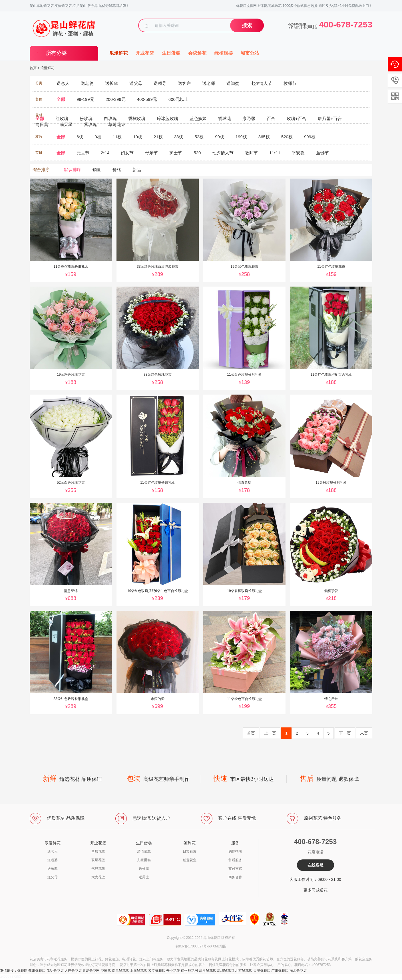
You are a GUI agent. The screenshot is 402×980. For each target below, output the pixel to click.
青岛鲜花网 (91, 971)
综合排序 (41, 170)
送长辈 (53, 869)
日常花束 (190, 851)
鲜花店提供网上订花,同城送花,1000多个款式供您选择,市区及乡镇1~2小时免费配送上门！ (304, 6)
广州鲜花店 (280, 971)
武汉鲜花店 (208, 971)
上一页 (270, 733)
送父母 (53, 877)
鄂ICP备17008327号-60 (194, 946)
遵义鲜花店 (157, 971)
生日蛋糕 (171, 53)
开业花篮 (145, 53)
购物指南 (235, 851)
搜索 (247, 25)
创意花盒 (190, 860)
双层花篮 (98, 860)
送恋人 (53, 851)
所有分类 (56, 53)
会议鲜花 (197, 53)
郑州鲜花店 (37, 971)
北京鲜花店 (244, 971)
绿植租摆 (224, 53)
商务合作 (235, 877)
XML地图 (220, 946)
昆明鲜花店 (55, 971)
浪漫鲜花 (118, 53)
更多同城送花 (315, 890)
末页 (364, 733)
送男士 (144, 877)
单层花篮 (98, 851)
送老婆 (53, 860)
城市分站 (250, 53)
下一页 (345, 733)
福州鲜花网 (189, 971)
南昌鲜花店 (120, 971)
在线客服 (315, 865)
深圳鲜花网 (226, 971)
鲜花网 (22, 971)
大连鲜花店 (73, 971)
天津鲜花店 (262, 971)
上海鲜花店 (138, 971)
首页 (33, 68)
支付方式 (235, 869)
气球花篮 (98, 869)
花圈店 (106, 971)
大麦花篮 (98, 877)
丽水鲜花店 (298, 971)
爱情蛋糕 (144, 851)
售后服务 (235, 860)
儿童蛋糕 (144, 860)
